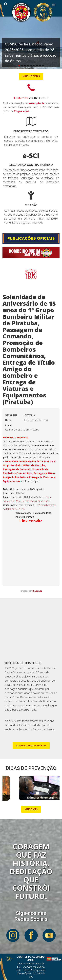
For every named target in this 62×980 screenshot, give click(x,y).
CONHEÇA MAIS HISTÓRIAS (31, 745)
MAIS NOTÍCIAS (31, 76)
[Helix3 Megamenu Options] (53, 5)
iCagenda (37, 591)
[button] (31, 42)
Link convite (31, 521)
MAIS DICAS (31, 809)
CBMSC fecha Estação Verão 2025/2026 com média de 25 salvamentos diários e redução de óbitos (31, 52)
